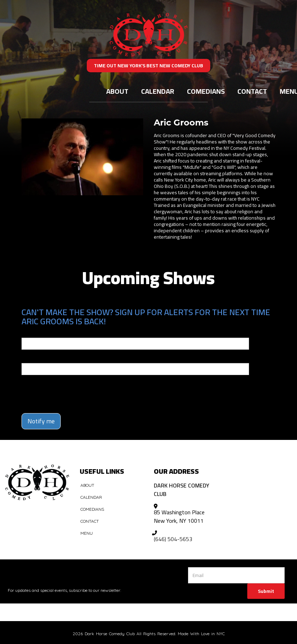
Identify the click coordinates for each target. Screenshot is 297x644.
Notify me (41, 421)
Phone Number (38, 358)
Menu (87, 533)
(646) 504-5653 (173, 539)
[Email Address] (236, 575)
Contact (252, 91)
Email (28, 333)
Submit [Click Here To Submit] (266, 591)
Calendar (158, 91)
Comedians (206, 91)
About (117, 91)
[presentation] (63, 391)
